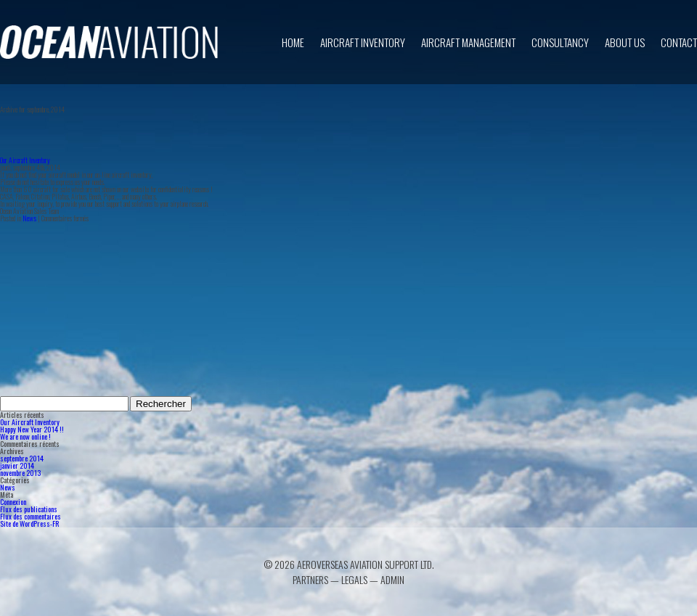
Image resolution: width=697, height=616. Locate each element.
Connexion (13, 502)
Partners (310, 579)
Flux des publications (29, 509)
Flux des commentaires (30, 516)
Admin (392, 579)
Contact (679, 42)
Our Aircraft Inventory (25, 160)
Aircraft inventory (363, 42)
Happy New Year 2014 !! (32, 429)
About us (625, 42)
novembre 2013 (20, 473)
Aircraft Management (468, 42)
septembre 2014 (22, 458)
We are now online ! (25, 436)
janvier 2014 (17, 465)
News (29, 218)
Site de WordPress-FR (29, 523)
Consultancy (560, 42)
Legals (354, 579)
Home (293, 42)
